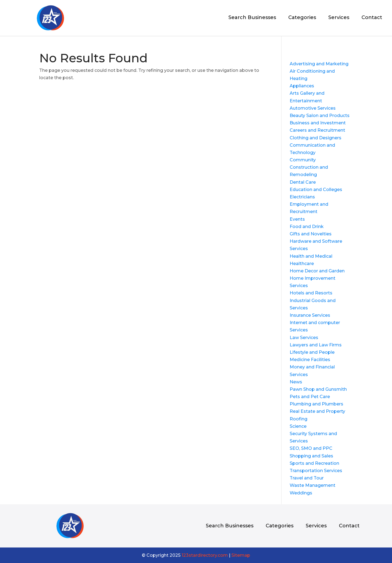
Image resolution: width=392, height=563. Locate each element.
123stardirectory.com (205, 555)
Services (339, 18)
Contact (372, 18)
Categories (302, 18)
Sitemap (241, 555)
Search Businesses (252, 18)
